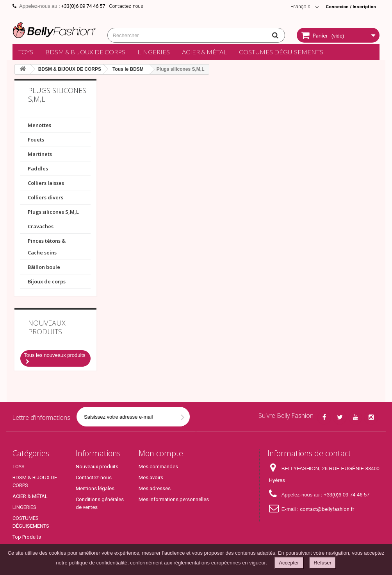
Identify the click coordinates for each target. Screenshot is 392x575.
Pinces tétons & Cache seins (47, 247)
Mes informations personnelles (174, 499)
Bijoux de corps (47, 281)
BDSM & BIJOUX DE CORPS (85, 52)
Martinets (40, 154)
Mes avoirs (151, 477)
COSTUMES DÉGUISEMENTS (281, 52)
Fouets (36, 140)
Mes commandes (158, 467)
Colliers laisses (46, 183)
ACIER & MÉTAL (204, 52)
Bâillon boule (44, 267)
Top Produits (27, 537)
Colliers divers (45, 197)
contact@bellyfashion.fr (327, 509)
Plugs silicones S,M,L (53, 212)
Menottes (39, 125)
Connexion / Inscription (347, 6)
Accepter (289, 563)
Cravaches (41, 226)
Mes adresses (155, 488)
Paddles (38, 168)
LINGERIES (154, 52)
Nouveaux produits (47, 327)
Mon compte (161, 453)
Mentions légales (95, 488)
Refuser (323, 563)
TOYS (26, 52)
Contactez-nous (126, 6)
